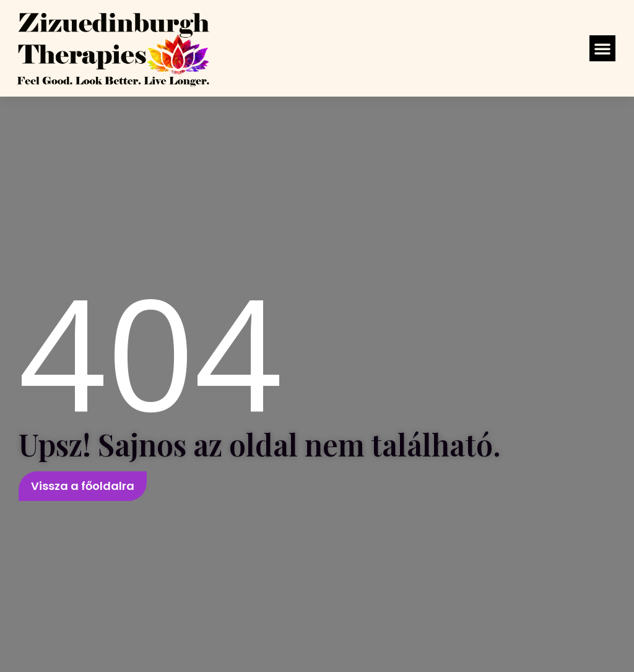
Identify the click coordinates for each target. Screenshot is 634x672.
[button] (602, 48)
